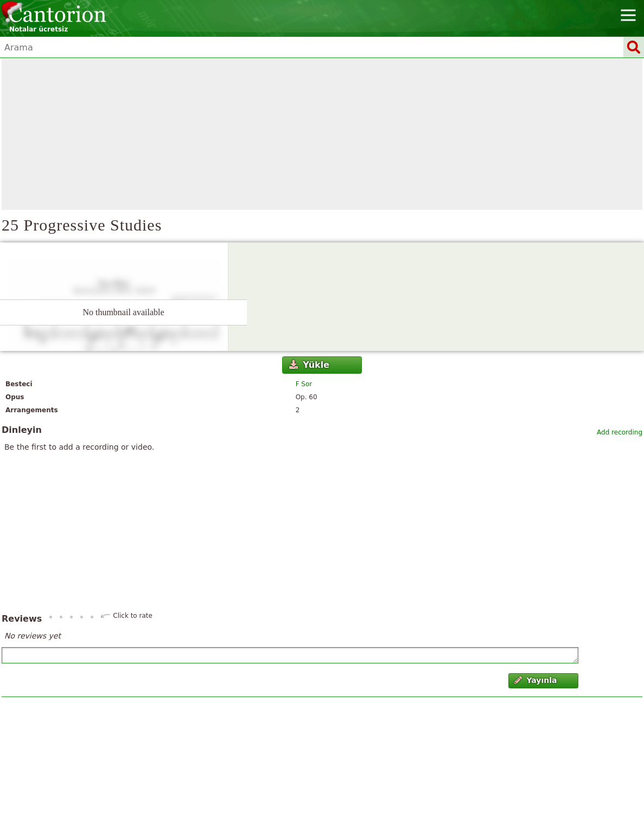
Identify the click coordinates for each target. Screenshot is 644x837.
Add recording (620, 432)
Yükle (309, 365)
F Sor (304, 384)
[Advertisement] (322, 134)
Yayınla (535, 680)
